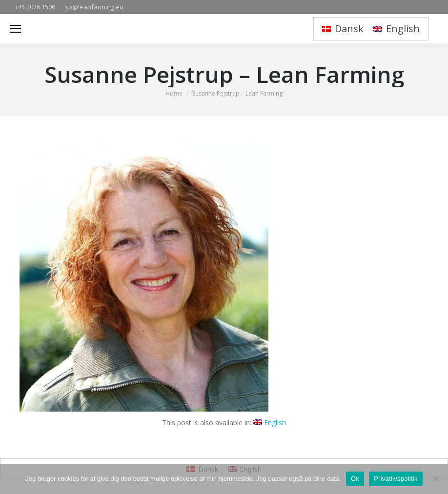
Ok (355, 479)
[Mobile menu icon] (16, 29)
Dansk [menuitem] (349, 29)
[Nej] (436, 479)
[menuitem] (343, 29)
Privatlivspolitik (396, 479)
